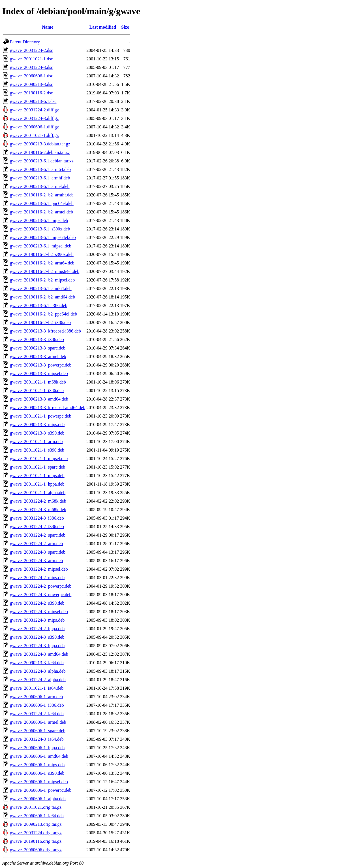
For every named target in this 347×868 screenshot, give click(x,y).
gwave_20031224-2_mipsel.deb (39, 569)
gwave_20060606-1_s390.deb (37, 773)
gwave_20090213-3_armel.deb (38, 356)
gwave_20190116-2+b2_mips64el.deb (45, 271)
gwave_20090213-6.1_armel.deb (40, 186)
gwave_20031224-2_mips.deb (37, 578)
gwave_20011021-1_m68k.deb (38, 382)
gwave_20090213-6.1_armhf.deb (40, 178)
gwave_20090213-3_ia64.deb (37, 663)
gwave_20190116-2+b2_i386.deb (40, 322)
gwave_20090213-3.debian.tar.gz (40, 144)
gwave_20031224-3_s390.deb (37, 637)
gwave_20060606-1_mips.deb (37, 765)
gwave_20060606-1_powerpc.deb (41, 790)
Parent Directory (25, 42)
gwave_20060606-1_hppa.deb (37, 748)
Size (125, 27)
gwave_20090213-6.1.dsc (33, 101)
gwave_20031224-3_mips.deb (37, 620)
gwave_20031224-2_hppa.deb (37, 629)
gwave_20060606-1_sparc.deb (38, 731)
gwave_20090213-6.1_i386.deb (39, 305)
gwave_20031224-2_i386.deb (37, 527)
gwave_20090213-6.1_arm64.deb (40, 169)
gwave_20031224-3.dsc (31, 67)
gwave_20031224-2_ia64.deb (37, 714)
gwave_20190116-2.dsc (31, 93)
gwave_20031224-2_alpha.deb (38, 680)
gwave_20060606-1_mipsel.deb (39, 782)
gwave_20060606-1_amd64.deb (39, 756)
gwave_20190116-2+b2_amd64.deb (42, 297)
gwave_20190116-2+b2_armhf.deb (42, 195)
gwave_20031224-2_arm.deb (36, 544)
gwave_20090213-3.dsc (31, 84)
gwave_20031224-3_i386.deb (37, 518)
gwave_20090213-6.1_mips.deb (39, 220)
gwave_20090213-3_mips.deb (37, 425)
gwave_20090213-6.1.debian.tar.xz (42, 161)
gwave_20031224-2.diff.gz (34, 110)
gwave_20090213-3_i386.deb (37, 339)
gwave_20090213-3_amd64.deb (39, 399)
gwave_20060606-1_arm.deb (36, 697)
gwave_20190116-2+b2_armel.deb (41, 212)
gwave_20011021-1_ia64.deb (37, 688)
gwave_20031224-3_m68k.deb (38, 510)
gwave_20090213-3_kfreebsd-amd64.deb (48, 407)
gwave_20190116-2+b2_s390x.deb (42, 254)
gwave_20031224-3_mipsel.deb (39, 612)
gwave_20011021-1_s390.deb (37, 450)
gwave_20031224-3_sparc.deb (38, 552)
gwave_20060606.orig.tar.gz (36, 850)
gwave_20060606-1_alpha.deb (38, 799)
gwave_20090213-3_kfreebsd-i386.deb (45, 331)
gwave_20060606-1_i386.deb (37, 705)
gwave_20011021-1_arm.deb (36, 442)
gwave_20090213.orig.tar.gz (36, 824)
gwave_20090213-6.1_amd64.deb (41, 288)
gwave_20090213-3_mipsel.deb (39, 373)
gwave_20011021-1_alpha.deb (38, 493)
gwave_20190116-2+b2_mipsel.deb (42, 280)
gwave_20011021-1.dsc (31, 59)
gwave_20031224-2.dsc (31, 50)
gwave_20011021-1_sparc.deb (38, 467)
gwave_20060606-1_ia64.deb (37, 816)
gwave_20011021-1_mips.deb (37, 476)
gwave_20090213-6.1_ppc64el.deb (42, 203)
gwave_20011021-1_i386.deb (37, 390)
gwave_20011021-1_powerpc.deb (41, 416)
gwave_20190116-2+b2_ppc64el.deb (43, 314)
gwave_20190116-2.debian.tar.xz (40, 152)
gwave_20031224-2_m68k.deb (38, 501)
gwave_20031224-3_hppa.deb (37, 646)
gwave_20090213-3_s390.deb (37, 433)
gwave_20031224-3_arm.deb (36, 561)
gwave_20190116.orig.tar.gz (36, 841)
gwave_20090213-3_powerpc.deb (41, 365)
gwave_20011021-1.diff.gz (34, 135)
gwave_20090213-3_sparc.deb (38, 348)
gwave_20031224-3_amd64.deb (39, 654)
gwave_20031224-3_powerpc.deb (41, 595)
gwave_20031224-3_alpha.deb (38, 671)
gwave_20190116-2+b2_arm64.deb (42, 263)
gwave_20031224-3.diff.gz (34, 118)
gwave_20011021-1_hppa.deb (37, 484)
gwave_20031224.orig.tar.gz (36, 833)
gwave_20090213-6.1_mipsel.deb (41, 246)
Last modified (103, 27)
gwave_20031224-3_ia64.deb (37, 739)
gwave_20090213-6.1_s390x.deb (40, 229)
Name (48, 27)
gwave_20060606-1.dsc (31, 76)
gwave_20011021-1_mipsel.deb (39, 459)
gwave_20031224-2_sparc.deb (38, 535)
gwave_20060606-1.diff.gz (34, 127)
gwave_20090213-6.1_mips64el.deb (43, 237)
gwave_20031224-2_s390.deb (37, 603)
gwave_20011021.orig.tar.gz (36, 807)
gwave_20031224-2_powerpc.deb (41, 586)
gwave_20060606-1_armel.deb (38, 722)
